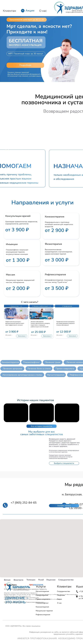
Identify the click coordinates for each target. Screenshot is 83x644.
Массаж (10, 275)
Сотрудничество (66, 580)
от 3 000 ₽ (57, 260)
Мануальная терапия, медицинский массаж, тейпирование (20, 281)
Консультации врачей (18, 216)
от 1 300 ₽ (18, 260)
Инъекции (12, 244)
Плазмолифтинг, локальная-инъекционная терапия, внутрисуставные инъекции (17, 252)
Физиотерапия (53, 244)
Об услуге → (9, 335)
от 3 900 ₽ (17, 230)
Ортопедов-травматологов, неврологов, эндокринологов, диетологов (21, 223)
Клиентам (9, 11)
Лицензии (51, 580)
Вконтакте (19, 580)
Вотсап (7, 580)
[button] (25, 65)
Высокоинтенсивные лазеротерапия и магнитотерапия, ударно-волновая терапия (59, 252)
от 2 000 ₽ (18, 288)
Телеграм (31, 580)
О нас (43, 11)
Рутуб (41, 580)
